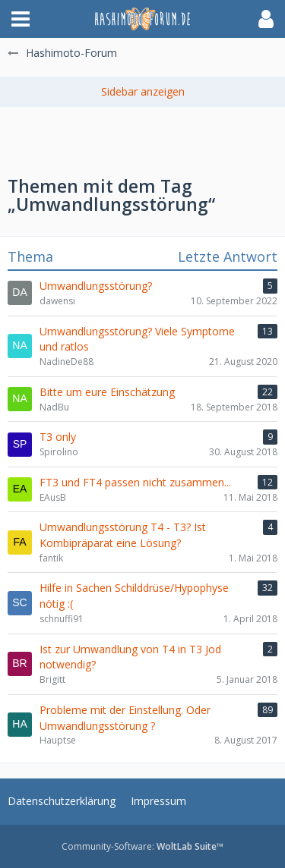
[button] (21, 19)
